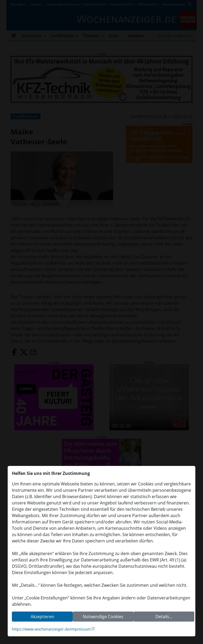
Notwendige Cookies (103, 617)
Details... (164, 617)
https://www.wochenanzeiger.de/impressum (51, 629)
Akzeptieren (42, 617)
